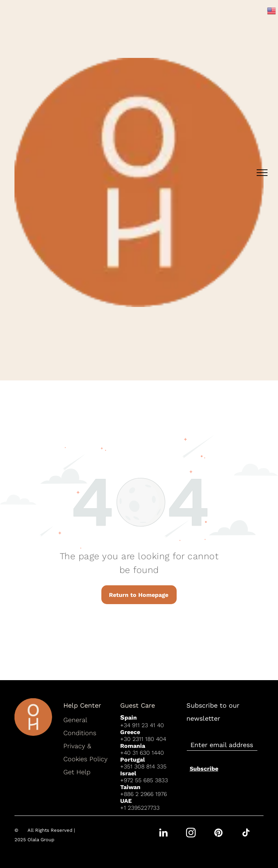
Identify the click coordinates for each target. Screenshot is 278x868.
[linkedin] (163, 834)
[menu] (262, 173)
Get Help (77, 772)
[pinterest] (218, 834)
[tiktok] (246, 834)
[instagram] (191, 834)
